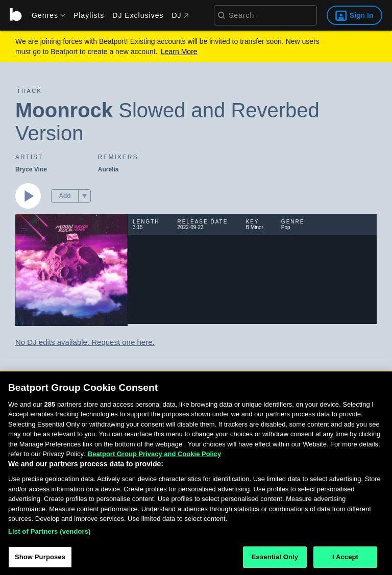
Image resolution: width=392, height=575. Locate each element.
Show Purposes (40, 559)
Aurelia (108, 169)
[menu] (45, 15)
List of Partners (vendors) (50, 533)
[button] (84, 196)
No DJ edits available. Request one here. (85, 342)
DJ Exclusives (138, 15)
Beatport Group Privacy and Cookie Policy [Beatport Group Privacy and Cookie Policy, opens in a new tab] (155, 456)
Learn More (179, 52)
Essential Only (275, 559)
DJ (180, 15)
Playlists (89, 15)
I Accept (345, 559)
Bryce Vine (31, 169)
